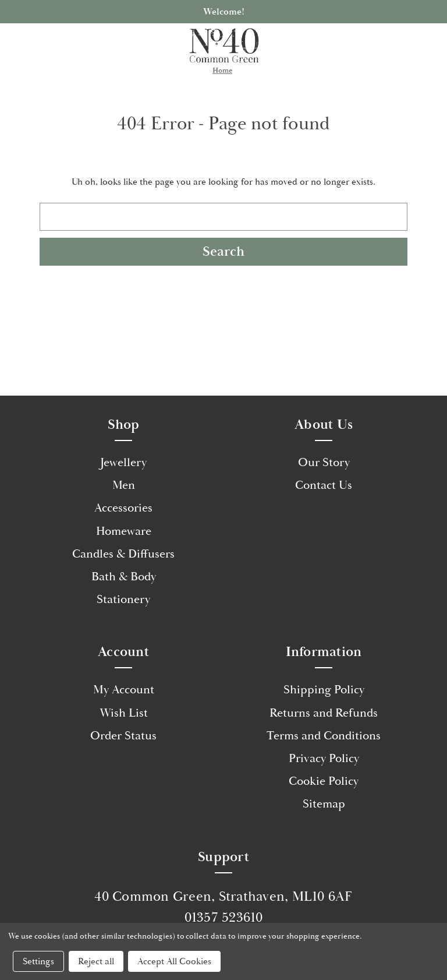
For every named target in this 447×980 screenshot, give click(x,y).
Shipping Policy (324, 690)
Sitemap (324, 804)
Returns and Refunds (324, 713)
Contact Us (324, 485)
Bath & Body (124, 577)
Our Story (324, 463)
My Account (124, 690)
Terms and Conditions (324, 736)
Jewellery (123, 463)
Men (124, 485)
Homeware (124, 531)
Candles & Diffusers (123, 554)
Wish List (124, 713)
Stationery (123, 600)
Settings (38, 961)
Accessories (123, 508)
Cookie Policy (324, 781)
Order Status (123, 736)
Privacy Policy (324, 759)
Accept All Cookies (174, 961)
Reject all (96, 961)
